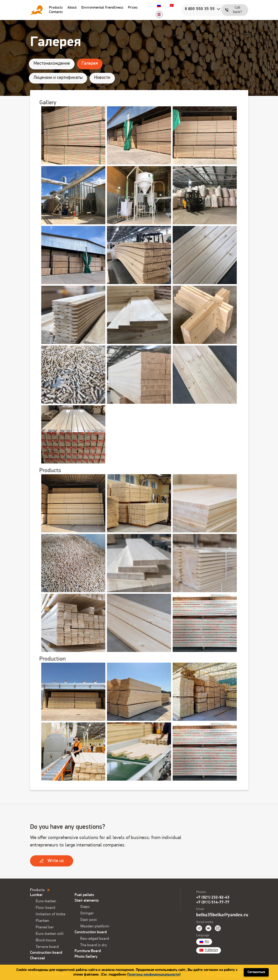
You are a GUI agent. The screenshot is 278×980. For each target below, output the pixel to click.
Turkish (172, 5)
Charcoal (38, 958)
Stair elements (87, 901)
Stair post (88, 920)
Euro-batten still (50, 934)
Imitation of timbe (50, 914)
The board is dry (94, 945)
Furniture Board (88, 951)
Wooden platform (95, 926)
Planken (42, 921)
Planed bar (45, 927)
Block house (46, 940)
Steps (85, 907)
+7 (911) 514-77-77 (213, 902)
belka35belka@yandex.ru (222, 915)
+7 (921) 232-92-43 (213, 898)
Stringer (87, 913)
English (159, 14)
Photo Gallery (86, 957)
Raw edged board (95, 939)
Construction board (46, 953)
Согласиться (256, 972)
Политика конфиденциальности (153, 975)
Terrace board (47, 947)
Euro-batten (46, 901)
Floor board (45, 908)
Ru (159, 5)
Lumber (36, 895)
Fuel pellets (84, 895)
